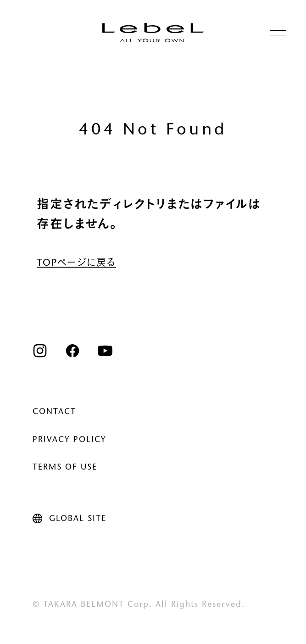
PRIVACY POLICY (70, 440)
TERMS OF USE (65, 468)
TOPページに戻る (76, 263)
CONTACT (54, 412)
